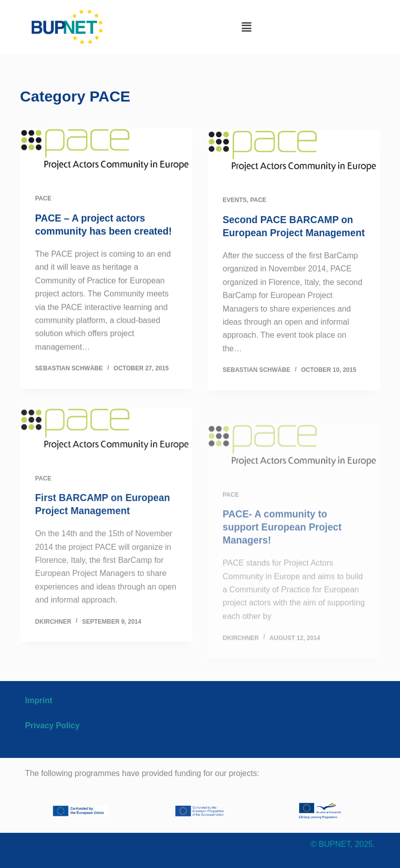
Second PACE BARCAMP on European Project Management (290, 236)
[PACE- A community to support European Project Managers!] (294, 489)
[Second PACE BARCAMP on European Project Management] (294, 158)
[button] (246, 27)
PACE (43, 199)
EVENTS (235, 203)
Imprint (39, 700)
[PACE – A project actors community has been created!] (106, 154)
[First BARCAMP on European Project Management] (106, 453)
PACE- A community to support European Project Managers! (284, 567)
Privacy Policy (53, 726)
